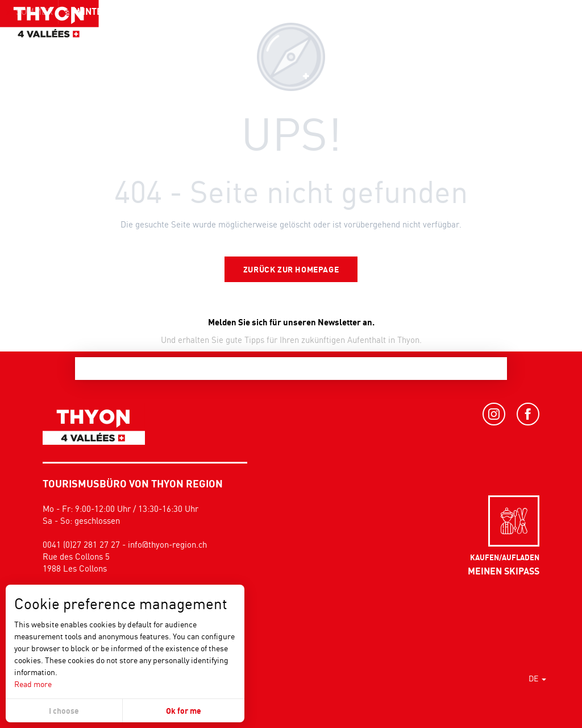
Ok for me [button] (184, 711)
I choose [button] (64, 711)
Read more (33, 684)
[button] (548, 31)
